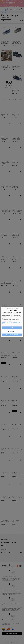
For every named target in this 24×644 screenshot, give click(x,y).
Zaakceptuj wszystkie (12, 335)
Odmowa (12, 328)
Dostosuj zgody (12, 331)
